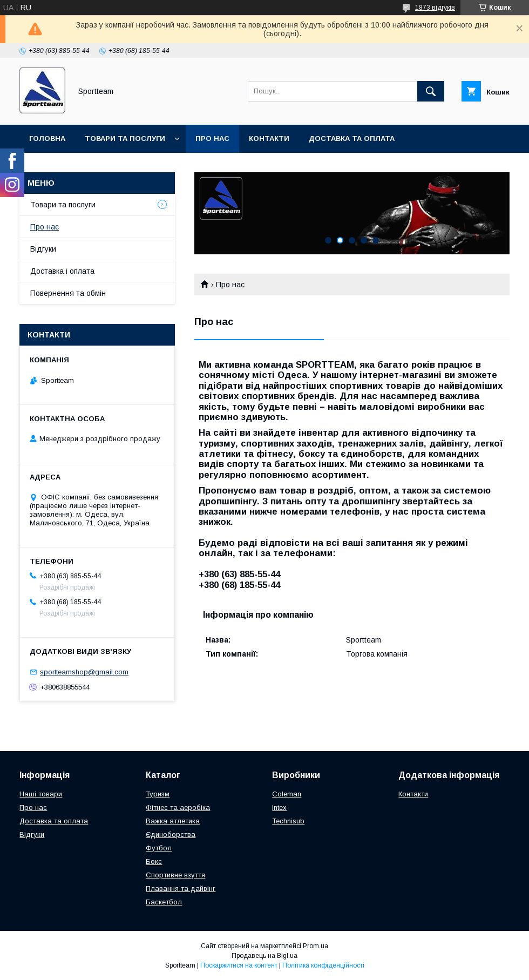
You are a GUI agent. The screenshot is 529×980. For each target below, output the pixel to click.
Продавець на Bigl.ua (264, 956)
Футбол (159, 848)
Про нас (212, 138)
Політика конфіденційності (323, 965)
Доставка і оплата (62, 271)
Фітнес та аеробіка (178, 807)
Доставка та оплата (352, 138)
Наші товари (41, 794)
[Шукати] (431, 91)
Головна (47, 138)
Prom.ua (316, 946)
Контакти (269, 138)
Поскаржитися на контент (239, 965)
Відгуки (43, 249)
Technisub (288, 821)
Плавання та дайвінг (181, 888)
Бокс (154, 861)
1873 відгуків (435, 8)
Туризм (158, 794)
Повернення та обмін (75, 167)
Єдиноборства (171, 834)
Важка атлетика (173, 821)
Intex (279, 807)
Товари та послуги (125, 138)
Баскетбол (164, 902)
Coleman (287, 794)
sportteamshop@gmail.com (84, 672)
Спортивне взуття (175, 875)
